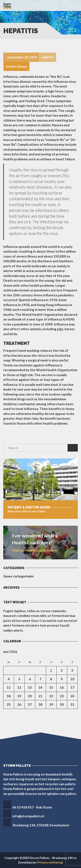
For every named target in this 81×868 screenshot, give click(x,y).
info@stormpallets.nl (28, 816)
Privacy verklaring (50, 862)
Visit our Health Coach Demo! (34, 550)
